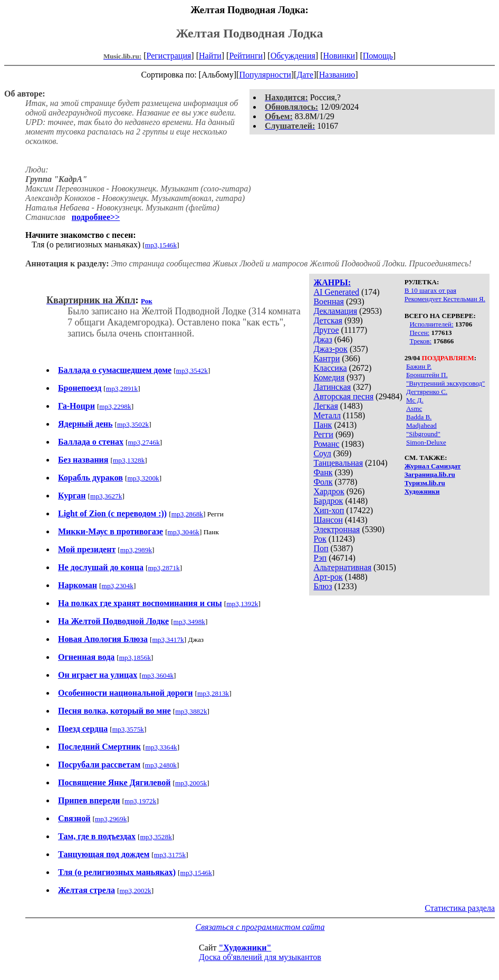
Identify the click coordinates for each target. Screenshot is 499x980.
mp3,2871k (164, 568)
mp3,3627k (106, 496)
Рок (320, 539)
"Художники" (245, 948)
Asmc (414, 409)
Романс (326, 444)
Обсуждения (293, 56)
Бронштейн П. (427, 375)
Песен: (419, 333)
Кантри (327, 358)
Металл (327, 415)
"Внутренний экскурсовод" (445, 383)
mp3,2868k (187, 514)
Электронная (337, 529)
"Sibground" (423, 434)
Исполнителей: (431, 324)
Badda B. (419, 417)
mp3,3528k (156, 837)
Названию (337, 75)
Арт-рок (328, 577)
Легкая (325, 406)
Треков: (420, 341)
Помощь (378, 56)
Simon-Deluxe (426, 442)
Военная (329, 301)
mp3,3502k (133, 424)
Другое (326, 330)
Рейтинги (246, 56)
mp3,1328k (129, 460)
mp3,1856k (135, 657)
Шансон (328, 520)
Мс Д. (415, 400)
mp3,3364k (161, 747)
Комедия (329, 377)
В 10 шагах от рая (430, 290)
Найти (210, 56)
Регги (323, 434)
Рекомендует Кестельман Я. (445, 299)
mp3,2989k (136, 550)
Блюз (323, 586)
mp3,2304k (118, 586)
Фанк (323, 472)
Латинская (332, 387)
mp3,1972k (140, 801)
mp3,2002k (135, 891)
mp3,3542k (192, 371)
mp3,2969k (111, 819)
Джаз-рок (330, 349)
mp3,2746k (144, 442)
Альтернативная (342, 567)
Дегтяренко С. (427, 392)
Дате (305, 75)
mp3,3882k (191, 711)
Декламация (335, 311)
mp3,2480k (161, 765)
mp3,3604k (158, 675)
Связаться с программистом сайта (260, 927)
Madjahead (421, 425)
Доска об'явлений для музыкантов (260, 957)
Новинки (339, 56)
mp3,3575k (128, 729)
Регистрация (169, 56)
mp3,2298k (115, 406)
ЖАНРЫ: (332, 282)
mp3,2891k (122, 388)
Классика (330, 368)
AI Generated (336, 292)
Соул (322, 453)
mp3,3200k (143, 478)
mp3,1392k (242, 604)
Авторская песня (343, 396)
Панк (323, 425)
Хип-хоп (329, 510)
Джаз (323, 339)
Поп (321, 548)
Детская (328, 320)
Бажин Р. (419, 366)
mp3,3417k (168, 640)
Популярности (265, 75)
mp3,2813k (213, 693)
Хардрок (329, 491)
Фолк (323, 482)
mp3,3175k (170, 855)
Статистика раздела (460, 908)
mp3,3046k (184, 532)
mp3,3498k (189, 622)
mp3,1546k (161, 245)
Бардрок (328, 501)
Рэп (320, 558)
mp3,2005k (191, 783)
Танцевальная (338, 463)
